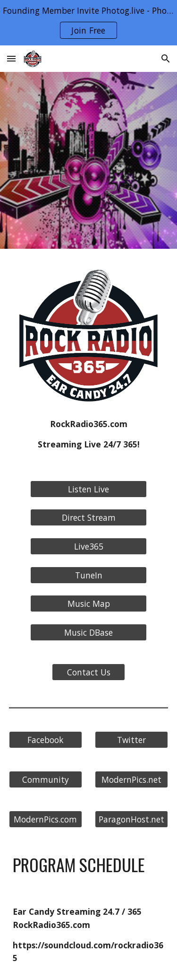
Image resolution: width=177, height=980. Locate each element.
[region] (88, 23)
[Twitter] (131, 740)
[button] (11, 58)
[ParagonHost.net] (131, 819)
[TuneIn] (88, 575)
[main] (89, 434)
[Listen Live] (88, 489)
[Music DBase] (88, 633)
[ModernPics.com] (46, 819)
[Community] (46, 780)
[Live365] (88, 547)
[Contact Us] (88, 672)
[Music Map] (88, 604)
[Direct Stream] (88, 518)
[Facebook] (46, 740)
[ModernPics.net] (131, 780)
